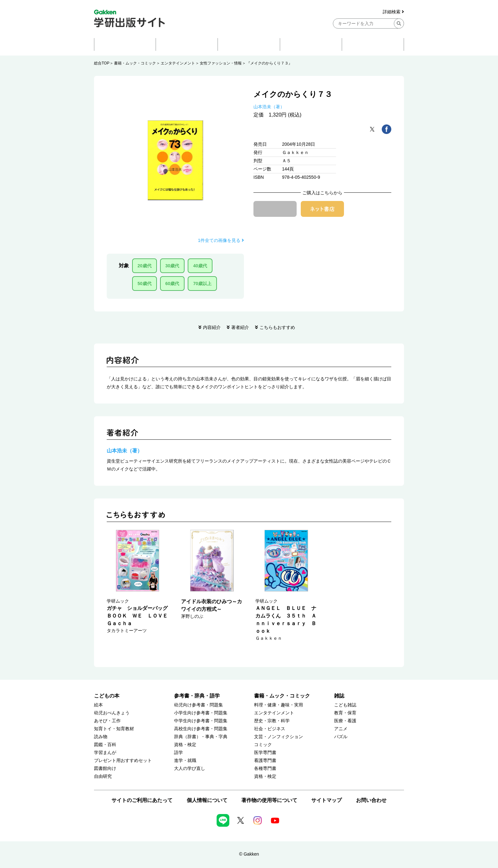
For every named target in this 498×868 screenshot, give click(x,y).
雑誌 (339, 696)
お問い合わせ (371, 800)
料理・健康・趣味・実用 (279, 705)
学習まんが (105, 753)
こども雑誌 (345, 705)
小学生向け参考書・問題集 (201, 713)
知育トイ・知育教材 (114, 729)
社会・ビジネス (270, 729)
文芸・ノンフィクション (279, 737)
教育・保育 (345, 713)
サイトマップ (326, 800)
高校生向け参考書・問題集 (201, 729)
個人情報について (207, 800)
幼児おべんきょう (112, 713)
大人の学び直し (190, 768)
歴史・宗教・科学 (272, 721)
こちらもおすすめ (277, 327)
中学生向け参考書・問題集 (201, 721)
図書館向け (105, 768)
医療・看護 (345, 721)
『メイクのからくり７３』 (269, 63)
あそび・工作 (107, 721)
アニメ (341, 729)
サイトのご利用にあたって (142, 800)
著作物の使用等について (269, 800)
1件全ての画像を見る (221, 240)
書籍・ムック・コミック (135, 63)
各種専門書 (265, 768)
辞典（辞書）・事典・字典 (201, 737)
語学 (178, 753)
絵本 (98, 705)
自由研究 (103, 776)
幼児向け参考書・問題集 (199, 705)
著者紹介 (240, 327)
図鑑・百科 (105, 745)
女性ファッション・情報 (221, 63)
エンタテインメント (178, 63)
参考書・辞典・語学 (197, 696)
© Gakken (249, 854)
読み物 (101, 737)
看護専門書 (265, 761)
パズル (341, 737)
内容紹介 (212, 327)
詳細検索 (393, 12)
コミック (263, 745)
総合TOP (102, 63)
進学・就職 (185, 761)
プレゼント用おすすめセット (123, 761)
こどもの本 (107, 696)
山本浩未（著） (269, 107)
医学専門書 (265, 753)
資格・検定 (185, 745)
